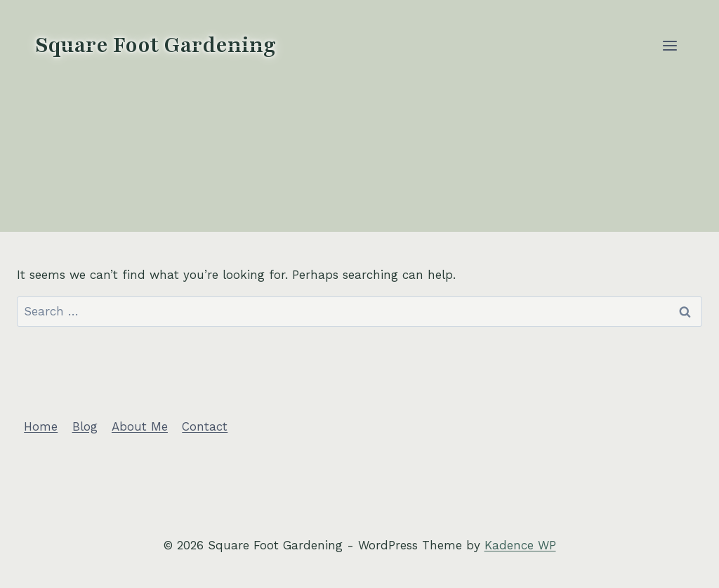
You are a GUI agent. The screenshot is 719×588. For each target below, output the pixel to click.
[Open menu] (669, 45)
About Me (140, 426)
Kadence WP (520, 545)
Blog (85, 426)
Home (41, 426)
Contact (205, 426)
